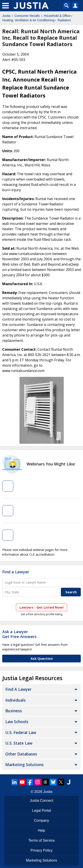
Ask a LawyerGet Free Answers (19, 634)
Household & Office (57, 16)
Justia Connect (42, 801)
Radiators (64, 20)
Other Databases (21, 754)
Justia (6, 16)
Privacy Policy (42, 850)
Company (41, 820)
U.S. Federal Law (21, 732)
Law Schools (17, 722)
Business (14, 711)
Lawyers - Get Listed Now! (41, 607)
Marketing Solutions (24, 765)
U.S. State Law (19, 743)
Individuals (15, 700)
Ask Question (42, 658)
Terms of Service (41, 840)
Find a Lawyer (16, 572)
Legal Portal (41, 811)
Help (41, 830)
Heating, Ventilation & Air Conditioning (28, 20)
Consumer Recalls (27, 16)
